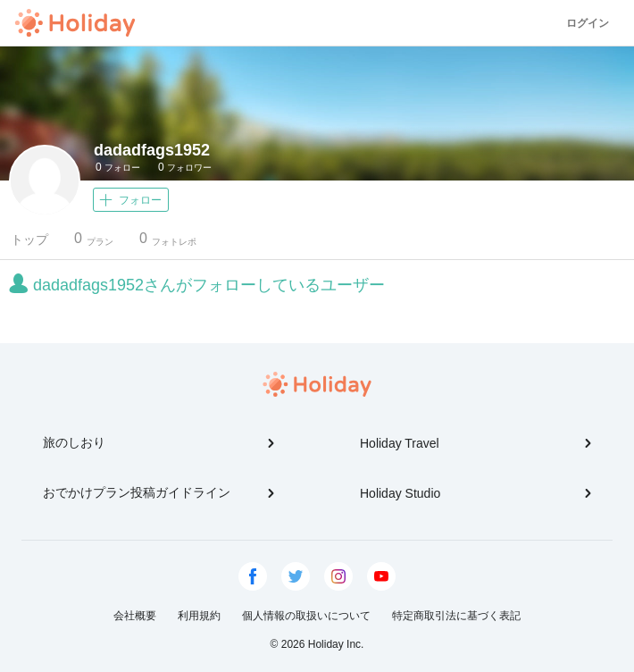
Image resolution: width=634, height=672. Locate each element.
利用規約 (199, 616)
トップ (29, 239)
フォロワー (185, 167)
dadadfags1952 (152, 150)
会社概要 (135, 616)
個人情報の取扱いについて (306, 616)
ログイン (588, 23)
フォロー (118, 167)
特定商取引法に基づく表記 (456, 616)
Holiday (75, 23)
